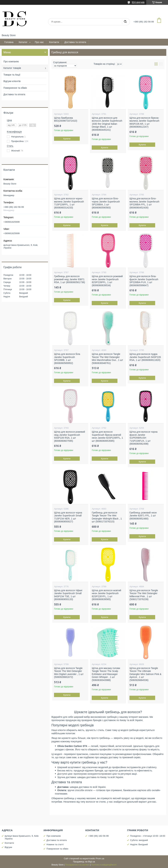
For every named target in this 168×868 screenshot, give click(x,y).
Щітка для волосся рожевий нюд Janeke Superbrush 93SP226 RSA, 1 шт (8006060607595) (70, 436)
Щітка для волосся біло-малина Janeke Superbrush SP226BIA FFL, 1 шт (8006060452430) (144, 203)
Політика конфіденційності (104, 865)
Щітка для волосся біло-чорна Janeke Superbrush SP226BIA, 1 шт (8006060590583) (106, 203)
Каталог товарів (12, 68)
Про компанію (11, 61)
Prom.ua (100, 858)
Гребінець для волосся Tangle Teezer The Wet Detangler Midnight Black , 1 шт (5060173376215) (107, 517)
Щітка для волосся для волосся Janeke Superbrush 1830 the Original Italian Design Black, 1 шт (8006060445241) (107, 124)
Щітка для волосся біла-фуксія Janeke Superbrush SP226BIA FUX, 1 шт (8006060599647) (144, 281)
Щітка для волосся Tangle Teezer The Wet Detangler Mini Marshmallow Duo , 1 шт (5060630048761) (107, 359)
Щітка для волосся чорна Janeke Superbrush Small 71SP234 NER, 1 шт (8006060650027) (68, 517)
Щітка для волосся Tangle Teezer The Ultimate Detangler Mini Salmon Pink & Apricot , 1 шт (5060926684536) (145, 674)
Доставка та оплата (75, 42)
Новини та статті (55, 844)
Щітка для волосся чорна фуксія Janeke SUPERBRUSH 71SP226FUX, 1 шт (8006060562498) (143, 438)
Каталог (23, 42)
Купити (67, 139)
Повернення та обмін (15, 88)
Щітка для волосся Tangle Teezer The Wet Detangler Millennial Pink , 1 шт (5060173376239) (144, 595)
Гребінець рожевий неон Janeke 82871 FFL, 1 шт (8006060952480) (143, 516)
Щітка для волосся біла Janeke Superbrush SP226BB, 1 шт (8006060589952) (67, 359)
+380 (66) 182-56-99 (98, 836)
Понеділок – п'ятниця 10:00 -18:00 (148, 836)
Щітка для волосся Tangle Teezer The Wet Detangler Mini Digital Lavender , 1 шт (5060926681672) (69, 673)
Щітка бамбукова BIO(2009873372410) (66, 119)
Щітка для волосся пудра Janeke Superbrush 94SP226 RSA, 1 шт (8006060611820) (145, 357)
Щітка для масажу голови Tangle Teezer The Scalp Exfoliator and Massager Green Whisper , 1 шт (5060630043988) (106, 674)
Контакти (54, 42)
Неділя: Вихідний (139, 844)
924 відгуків (138, 2)
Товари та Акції (12, 75)
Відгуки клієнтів (12, 81)
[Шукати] (125, 22)
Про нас (39, 42)
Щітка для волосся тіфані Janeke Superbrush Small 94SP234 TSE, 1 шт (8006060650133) (68, 595)
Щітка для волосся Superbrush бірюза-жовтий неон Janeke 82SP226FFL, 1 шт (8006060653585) (107, 436)
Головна (9, 42)
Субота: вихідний (139, 840)
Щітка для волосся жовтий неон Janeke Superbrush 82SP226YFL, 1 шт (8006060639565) (106, 595)
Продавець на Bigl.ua (84, 862)
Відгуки (8, 847)
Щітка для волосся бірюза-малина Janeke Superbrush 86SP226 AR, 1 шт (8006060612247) (144, 122)
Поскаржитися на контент (77, 865)
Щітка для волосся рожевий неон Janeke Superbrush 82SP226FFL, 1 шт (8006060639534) (107, 281)
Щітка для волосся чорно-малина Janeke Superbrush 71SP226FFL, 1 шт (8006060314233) (69, 203)
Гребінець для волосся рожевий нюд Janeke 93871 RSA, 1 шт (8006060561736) (69, 279)
